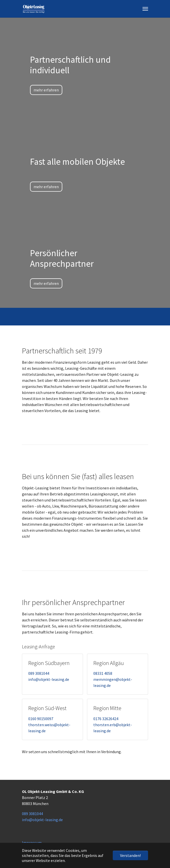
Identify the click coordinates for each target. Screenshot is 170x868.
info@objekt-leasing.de (49, 679)
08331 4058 (103, 673)
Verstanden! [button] (130, 855)
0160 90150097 (41, 719)
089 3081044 (39, 673)
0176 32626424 (106, 719)
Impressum (32, 843)
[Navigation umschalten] (145, 9)
